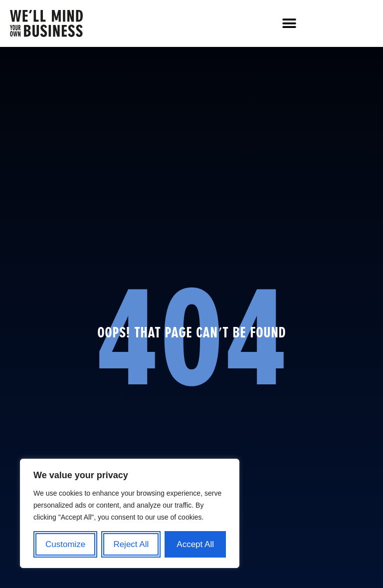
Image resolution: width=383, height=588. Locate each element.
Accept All (195, 544)
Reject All (131, 544)
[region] (130, 513)
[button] (289, 24)
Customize (65, 544)
